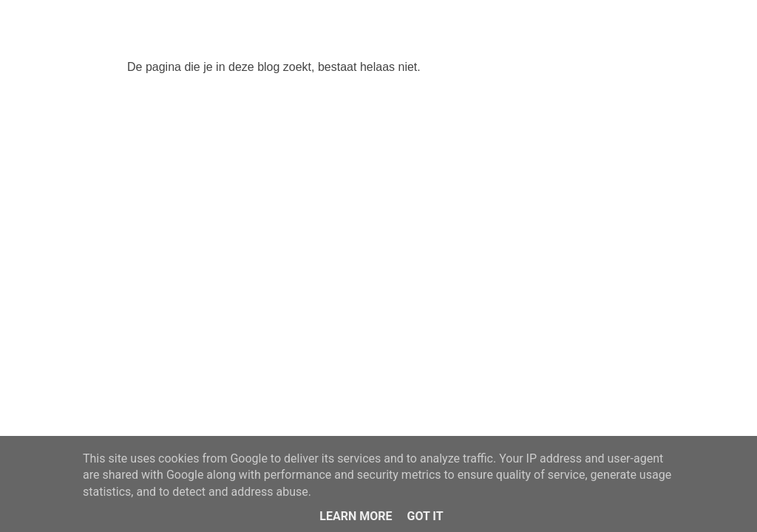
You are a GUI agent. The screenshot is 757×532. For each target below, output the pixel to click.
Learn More (356, 516)
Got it (425, 516)
